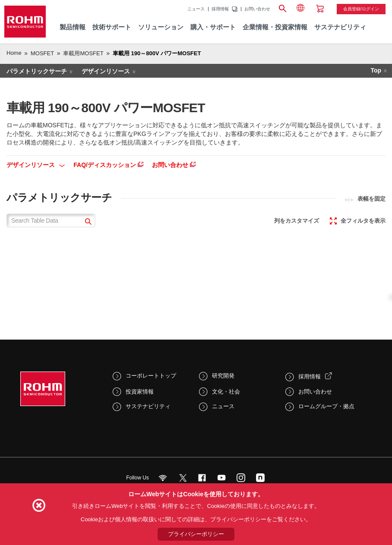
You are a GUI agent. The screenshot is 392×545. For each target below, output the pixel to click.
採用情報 (220, 9)
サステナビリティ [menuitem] (340, 27)
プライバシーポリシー (196, 534)
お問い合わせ (257, 9)
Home (14, 53)
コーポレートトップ (151, 376)
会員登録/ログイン (361, 9)
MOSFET (42, 53)
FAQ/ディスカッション (108, 165)
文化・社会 (226, 392)
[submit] (87, 222)
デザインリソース (106, 71)
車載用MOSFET (83, 53)
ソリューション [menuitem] (161, 27)
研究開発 (223, 376)
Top (376, 70)
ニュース (196, 9)
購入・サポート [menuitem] (213, 27)
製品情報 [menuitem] (73, 27)
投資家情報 (140, 392)
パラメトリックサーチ (37, 71)
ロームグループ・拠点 (326, 406)
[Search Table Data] (51, 221)
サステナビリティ (148, 406)
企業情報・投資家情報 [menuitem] (275, 27)
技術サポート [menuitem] (112, 27)
